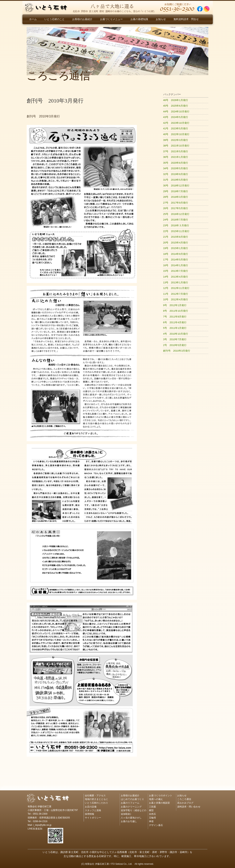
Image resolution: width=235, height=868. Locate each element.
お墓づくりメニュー (111, 19)
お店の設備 (91, 807)
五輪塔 (152, 818)
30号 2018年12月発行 (176, 186)
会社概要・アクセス (95, 796)
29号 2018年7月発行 (176, 191)
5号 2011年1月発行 (175, 328)
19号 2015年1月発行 (176, 248)
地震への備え (156, 799)
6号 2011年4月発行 (175, 322)
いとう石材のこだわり (96, 803)
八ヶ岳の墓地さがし (131, 818)
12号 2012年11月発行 (176, 288)
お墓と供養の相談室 (159, 803)
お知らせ (161, 19)
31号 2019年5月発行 (176, 180)
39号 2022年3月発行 (176, 140)
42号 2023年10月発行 (176, 123)
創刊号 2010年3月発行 (177, 351)
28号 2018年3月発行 (176, 197)
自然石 (152, 814)
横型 (151, 810)
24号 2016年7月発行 (176, 220)
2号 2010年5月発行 (175, 345)
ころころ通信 (184, 799)
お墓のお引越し (129, 821)
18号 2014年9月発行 (176, 254)
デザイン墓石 (156, 825)
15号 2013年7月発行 (176, 271)
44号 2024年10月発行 (176, 112)
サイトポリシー (93, 818)
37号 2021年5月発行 (176, 151)
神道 (151, 821)
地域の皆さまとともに (96, 799)
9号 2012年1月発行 (175, 305)
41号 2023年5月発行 (176, 128)
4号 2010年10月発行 (176, 334)
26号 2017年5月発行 (176, 208)
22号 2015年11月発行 (176, 231)
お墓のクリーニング (131, 807)
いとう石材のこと (54, 19)
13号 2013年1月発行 (176, 282)
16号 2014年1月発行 (176, 265)
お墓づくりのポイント (161, 796)
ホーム (33, 19)
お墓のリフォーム (130, 803)
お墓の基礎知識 (139, 19)
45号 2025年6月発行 (176, 106)
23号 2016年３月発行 (176, 225)
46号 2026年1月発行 (176, 100)
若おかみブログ (185, 803)
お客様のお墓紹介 (82, 19)
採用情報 (89, 814)
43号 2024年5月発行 (176, 117)
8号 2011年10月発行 (176, 311)
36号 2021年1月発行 (176, 157)
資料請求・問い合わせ (189, 807)
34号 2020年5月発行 (176, 168)
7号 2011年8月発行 (175, 317)
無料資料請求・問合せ (186, 19)
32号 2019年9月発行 (176, 174)
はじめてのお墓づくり (132, 799)
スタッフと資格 (93, 810)
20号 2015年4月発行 (176, 243)
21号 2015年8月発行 (176, 237)
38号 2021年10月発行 (176, 146)
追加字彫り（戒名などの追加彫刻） (134, 812)
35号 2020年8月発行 (176, 163)
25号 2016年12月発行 (176, 214)
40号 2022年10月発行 (176, 134)
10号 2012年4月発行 (176, 299)
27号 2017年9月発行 (176, 203)
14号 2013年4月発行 (176, 277)
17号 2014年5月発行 (176, 260)
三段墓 (152, 807)
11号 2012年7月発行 (176, 294)
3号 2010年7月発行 (175, 339)
